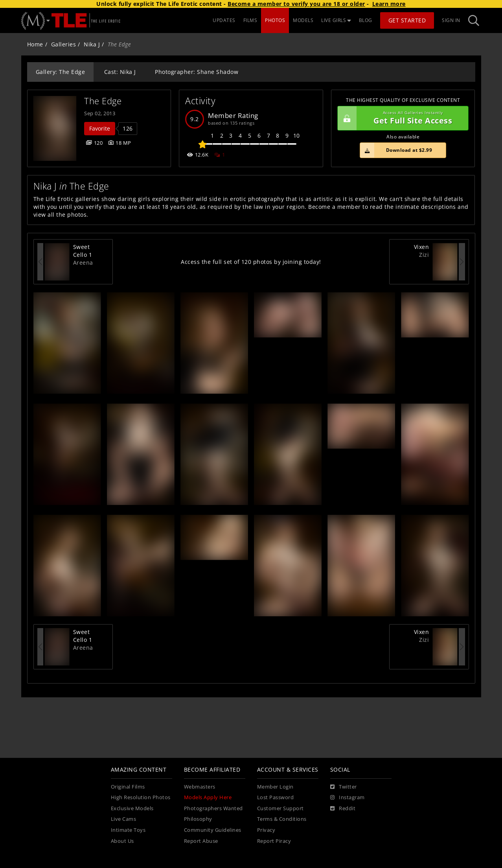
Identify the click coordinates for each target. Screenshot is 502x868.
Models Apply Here (208, 797)
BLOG (366, 20)
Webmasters (200, 787)
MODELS (303, 20)
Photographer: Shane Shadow (197, 72)
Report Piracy (274, 841)
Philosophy (198, 819)
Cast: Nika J (120, 72)
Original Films (128, 787)
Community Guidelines (213, 830)
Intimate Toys (128, 830)
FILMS (250, 20)
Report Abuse (201, 841)
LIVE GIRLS (336, 20)
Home (35, 44)
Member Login (275, 787)
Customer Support (280, 808)
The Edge (103, 101)
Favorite (100, 128)
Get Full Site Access (401, 118)
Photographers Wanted (213, 808)
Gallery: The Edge (61, 72)
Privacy (266, 830)
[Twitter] (344, 787)
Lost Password (276, 797)
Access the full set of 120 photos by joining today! (251, 262)
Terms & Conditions (282, 819)
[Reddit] (343, 809)
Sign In (451, 20)
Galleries (64, 44)
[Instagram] (348, 798)
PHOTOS (275, 20)
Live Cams (124, 819)
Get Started (407, 20)
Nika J (92, 44)
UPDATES (224, 20)
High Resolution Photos (141, 797)
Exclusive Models (132, 808)
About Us (122, 841)
